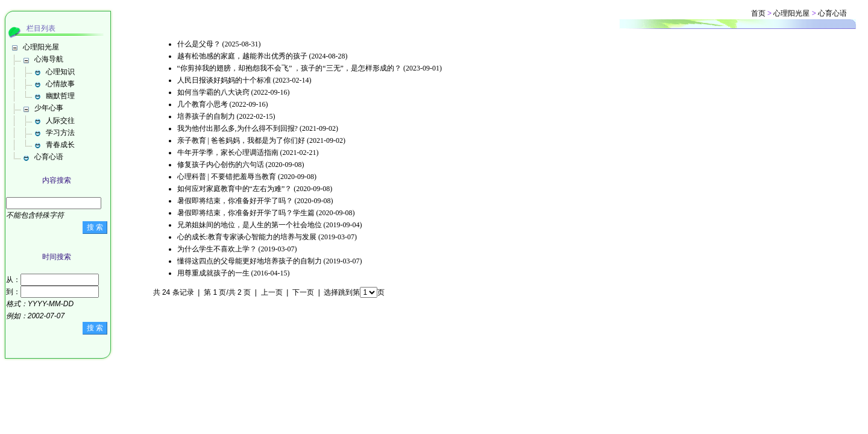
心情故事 (60, 84)
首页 (758, 13)
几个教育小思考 (203, 104)
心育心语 (49, 157)
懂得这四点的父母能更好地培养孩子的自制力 (250, 261)
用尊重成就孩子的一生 (213, 273)
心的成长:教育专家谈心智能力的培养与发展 (247, 237)
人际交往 (60, 121)
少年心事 (49, 108)
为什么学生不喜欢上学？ (217, 249)
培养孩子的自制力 (206, 116)
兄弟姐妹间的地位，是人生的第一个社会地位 (250, 225)
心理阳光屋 (41, 47)
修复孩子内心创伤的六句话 (221, 165)
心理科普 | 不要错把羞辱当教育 (227, 177)
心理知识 (60, 72)
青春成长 (60, 145)
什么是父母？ (199, 44)
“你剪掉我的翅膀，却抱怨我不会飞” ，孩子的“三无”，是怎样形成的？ (289, 68)
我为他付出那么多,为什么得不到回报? (237, 128)
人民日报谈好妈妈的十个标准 (224, 80)
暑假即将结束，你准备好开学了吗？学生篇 (246, 213)
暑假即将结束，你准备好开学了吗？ (235, 201)
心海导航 (49, 59)
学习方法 (60, 133)
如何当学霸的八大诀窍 (213, 92)
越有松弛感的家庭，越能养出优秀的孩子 (242, 56)
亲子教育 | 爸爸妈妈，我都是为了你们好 (241, 140)
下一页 (303, 292)
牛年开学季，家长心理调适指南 (228, 153)
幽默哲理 (60, 96)
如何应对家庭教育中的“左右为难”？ (235, 189)
